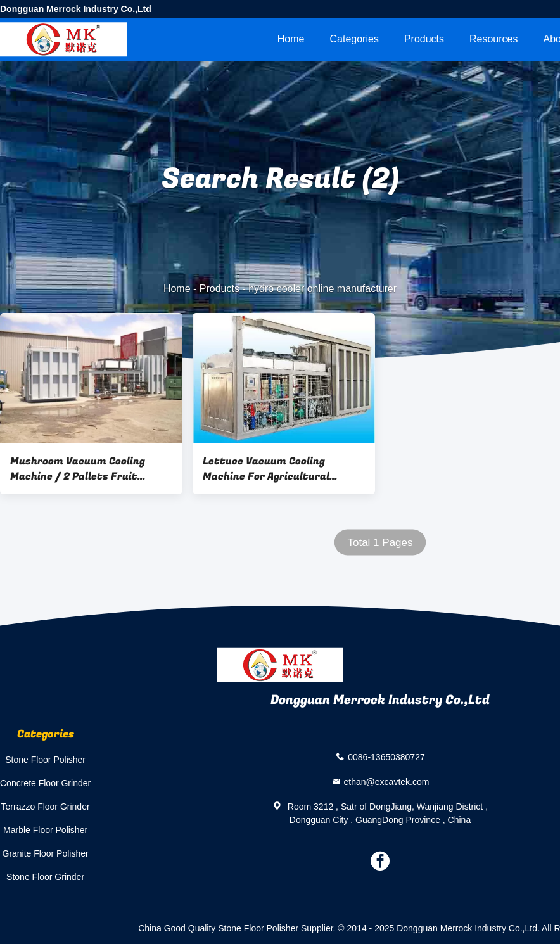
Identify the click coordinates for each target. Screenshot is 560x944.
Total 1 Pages (380, 543)
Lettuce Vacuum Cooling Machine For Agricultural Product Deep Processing (266, 469)
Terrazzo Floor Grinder (46, 807)
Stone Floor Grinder (45, 877)
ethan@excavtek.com (387, 781)
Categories (354, 39)
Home (291, 39)
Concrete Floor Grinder (45, 783)
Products (424, 39)
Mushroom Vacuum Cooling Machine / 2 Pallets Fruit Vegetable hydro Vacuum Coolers (78, 469)
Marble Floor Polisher (45, 830)
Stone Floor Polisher (45, 760)
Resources (493, 39)
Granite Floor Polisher (46, 853)
